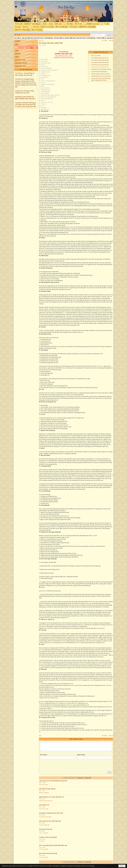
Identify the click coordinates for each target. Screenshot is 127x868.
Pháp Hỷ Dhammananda (45, 801)
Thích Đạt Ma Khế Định (45, 817)
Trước (105, 41)
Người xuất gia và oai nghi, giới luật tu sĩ (51, 797)
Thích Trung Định (44, 833)
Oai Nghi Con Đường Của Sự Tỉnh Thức (51, 813)
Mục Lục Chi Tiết (96, 56)
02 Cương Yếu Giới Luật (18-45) (100, 60)
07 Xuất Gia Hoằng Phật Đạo (99, 72)
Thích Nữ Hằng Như (44, 825)
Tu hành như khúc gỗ (46, 829)
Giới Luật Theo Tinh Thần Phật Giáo (50, 821)
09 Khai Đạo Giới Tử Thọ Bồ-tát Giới (101, 76)
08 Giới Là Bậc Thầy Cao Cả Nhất (100, 74)
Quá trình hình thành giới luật (48, 853)
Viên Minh (42, 841)
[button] (60, 24)
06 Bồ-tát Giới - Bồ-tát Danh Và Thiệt (101, 69)
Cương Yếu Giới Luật (101, 52)
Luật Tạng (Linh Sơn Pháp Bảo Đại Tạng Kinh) (53, 781)
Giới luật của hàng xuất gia (47, 789)
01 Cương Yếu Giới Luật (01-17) (100, 58)
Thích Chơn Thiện (44, 809)
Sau (110, 41)
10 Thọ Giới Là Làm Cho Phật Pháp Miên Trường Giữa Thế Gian (101, 79)
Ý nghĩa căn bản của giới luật (48, 837)
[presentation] (55, 765)
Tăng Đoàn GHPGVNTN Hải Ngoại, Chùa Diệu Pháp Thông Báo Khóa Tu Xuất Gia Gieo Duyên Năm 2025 (26, 105)
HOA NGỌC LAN (44, 805)
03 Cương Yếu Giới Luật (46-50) (100, 63)
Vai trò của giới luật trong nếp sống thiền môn (53, 845)
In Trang (40, 736)
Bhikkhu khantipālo (44, 793)
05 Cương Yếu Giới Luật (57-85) (100, 67)
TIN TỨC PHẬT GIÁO (26, 70)
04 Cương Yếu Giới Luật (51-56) (100, 65)
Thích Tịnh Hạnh (43, 785)
